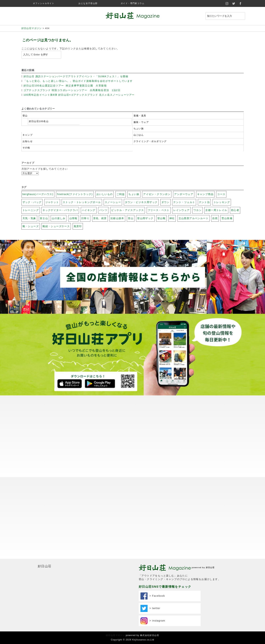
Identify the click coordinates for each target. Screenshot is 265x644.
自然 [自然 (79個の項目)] (215, 218)
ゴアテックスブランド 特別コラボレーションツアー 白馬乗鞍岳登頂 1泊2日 (72, 90)
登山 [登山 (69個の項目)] (131, 218)
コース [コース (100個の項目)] (221, 194)
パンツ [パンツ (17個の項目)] (103, 210)
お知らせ (28, 141)
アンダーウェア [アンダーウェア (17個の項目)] (184, 194)
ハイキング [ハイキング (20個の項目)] (89, 210)
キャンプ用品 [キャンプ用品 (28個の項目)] (205, 194)
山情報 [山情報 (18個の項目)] (73, 218)
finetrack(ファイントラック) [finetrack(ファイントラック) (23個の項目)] (75, 194)
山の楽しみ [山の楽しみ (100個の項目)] (59, 218)
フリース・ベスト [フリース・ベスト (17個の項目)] (159, 210)
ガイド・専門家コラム (132, 3)
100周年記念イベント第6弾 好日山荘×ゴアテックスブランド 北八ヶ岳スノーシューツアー (79, 95)
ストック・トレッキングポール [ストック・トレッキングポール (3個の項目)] (82, 202)
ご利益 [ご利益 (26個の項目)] (121, 194)
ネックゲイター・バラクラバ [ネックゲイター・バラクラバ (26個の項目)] (60, 210)
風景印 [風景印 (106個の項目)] (78, 226)
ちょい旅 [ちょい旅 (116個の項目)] (134, 194)
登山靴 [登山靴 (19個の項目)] (161, 218)
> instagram (153, 621)
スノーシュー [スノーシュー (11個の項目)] (113, 202)
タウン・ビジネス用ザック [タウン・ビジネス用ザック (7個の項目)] (141, 202)
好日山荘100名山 (39, 121)
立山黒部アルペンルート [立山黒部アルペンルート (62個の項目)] (194, 218)
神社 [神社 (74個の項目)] (172, 218)
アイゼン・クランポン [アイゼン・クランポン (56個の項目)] (157, 194)
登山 (25, 116)
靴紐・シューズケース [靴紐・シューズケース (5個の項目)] (56, 226)
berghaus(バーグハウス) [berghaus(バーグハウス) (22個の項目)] (38, 194)
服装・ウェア (141, 122)
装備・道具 (140, 116)
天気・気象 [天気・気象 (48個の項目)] (29, 218)
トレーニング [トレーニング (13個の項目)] (31, 210)
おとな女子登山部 (88, 3)
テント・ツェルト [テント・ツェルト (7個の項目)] (184, 202)
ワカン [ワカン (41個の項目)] (198, 210)
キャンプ (28, 135)
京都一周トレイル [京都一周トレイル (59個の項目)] (216, 210)
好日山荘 (45, 566)
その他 (26, 148)
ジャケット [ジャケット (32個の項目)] (52, 202)
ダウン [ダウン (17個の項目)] (165, 202)
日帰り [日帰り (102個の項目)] (85, 218)
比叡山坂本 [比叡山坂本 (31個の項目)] (117, 218)
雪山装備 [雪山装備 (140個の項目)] (227, 218)
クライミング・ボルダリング (150, 141)
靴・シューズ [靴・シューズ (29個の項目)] (31, 226)
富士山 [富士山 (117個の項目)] (44, 218)
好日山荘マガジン (115, 635)
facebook (240, 3)
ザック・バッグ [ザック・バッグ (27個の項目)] (32, 202)
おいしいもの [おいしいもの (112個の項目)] (105, 194)
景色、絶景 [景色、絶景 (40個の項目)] (100, 218)
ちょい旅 (139, 129)
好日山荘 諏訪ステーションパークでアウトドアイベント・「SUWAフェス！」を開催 (76, 76)
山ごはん (139, 135)
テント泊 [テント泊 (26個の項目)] (204, 202)
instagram (227, 3)
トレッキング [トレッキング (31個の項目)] (222, 202)
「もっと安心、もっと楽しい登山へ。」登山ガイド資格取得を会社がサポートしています (78, 81)
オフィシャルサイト (44, 3)
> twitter (150, 608)
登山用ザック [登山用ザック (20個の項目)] (145, 218)
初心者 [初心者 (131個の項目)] (235, 210)
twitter (234, 3)
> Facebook (153, 596)
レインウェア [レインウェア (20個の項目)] (181, 210)
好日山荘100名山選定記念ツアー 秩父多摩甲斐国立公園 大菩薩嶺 (66, 86)
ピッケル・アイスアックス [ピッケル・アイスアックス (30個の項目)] (128, 210)
